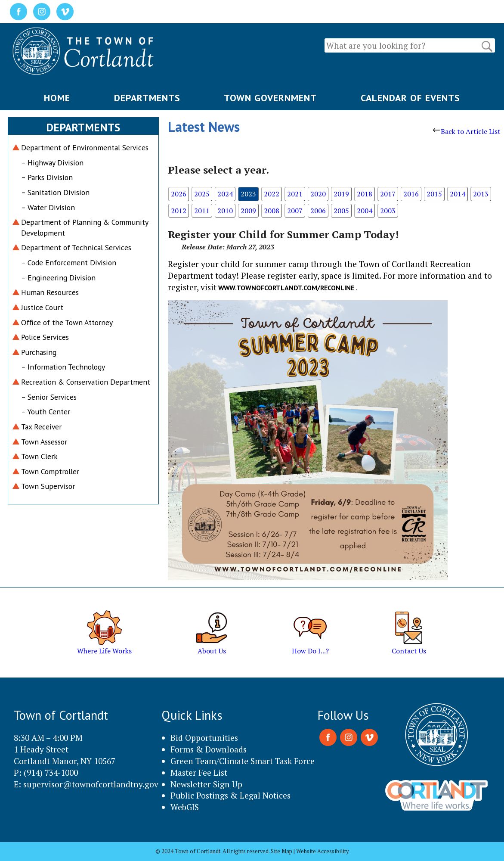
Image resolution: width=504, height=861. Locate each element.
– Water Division (48, 207)
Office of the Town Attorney (67, 322)
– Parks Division (47, 177)
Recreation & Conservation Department (86, 382)
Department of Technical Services (76, 247)
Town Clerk (39, 456)
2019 (341, 194)
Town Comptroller (50, 471)
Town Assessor (44, 442)
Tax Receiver (41, 427)
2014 (458, 194)
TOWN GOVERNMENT (270, 98)
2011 (202, 211)
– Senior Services (49, 397)
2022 (272, 194)
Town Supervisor (48, 486)
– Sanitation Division (55, 192)
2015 (434, 194)
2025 (202, 194)
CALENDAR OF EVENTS (410, 98)
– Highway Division (52, 163)
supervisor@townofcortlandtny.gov (91, 784)
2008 (272, 211)
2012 (179, 211)
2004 (365, 211)
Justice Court (42, 307)
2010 (225, 211)
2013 (481, 194)
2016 (411, 194)
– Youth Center (46, 412)
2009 (248, 211)
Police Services (45, 337)
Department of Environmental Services (85, 148)
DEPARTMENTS (147, 98)
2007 (295, 211)
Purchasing (39, 352)
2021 (295, 194)
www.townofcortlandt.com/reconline (286, 288)
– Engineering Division (58, 278)
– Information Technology (63, 367)
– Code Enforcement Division (69, 263)
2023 (248, 194)
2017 (388, 194)
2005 (341, 211)
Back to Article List (467, 131)
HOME (57, 98)
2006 (318, 211)
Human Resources (50, 292)
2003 (388, 211)
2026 (179, 194)
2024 (225, 194)
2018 (365, 194)
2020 (318, 194)
